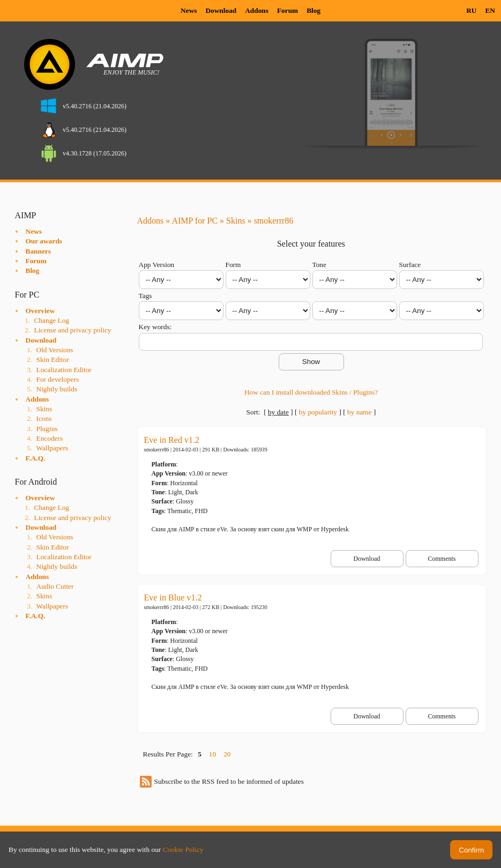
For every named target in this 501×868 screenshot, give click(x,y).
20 (227, 754)
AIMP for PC (195, 221)
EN (490, 10)
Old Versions (55, 350)
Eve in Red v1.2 (172, 440)
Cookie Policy (183, 850)
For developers (58, 379)
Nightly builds (57, 389)
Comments (442, 559)
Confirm (471, 850)
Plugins (47, 429)
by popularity (318, 412)
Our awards (44, 241)
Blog (313, 10)
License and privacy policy (73, 330)
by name (360, 412)
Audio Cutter (55, 586)
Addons (257, 10)
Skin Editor (53, 359)
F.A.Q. (36, 458)
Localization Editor (64, 370)
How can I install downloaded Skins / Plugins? (311, 392)
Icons (44, 418)
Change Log (52, 320)
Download (221, 10)
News (189, 10)
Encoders (50, 438)
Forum (287, 10)
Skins (44, 409)
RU (471, 10)
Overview (40, 311)
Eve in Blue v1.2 (173, 598)
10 (212, 754)
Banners (38, 251)
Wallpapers (53, 448)
